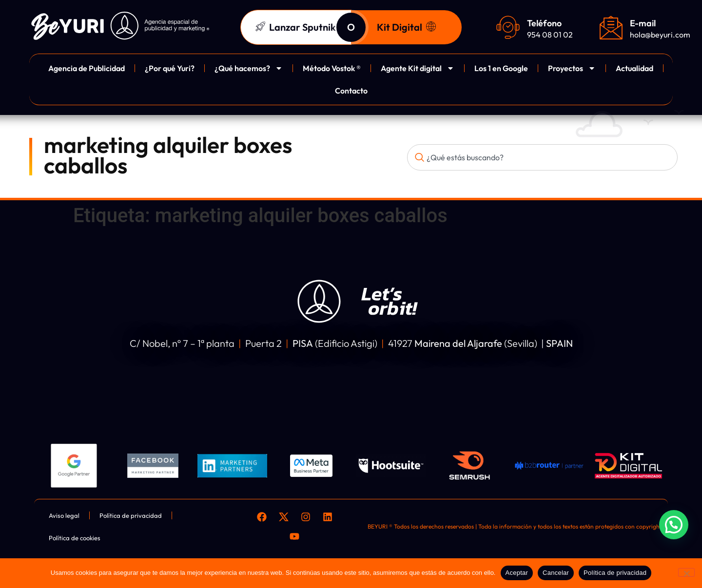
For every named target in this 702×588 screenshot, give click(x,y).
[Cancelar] (686, 572)
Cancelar (556, 573)
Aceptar (517, 573)
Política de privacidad (615, 573)
